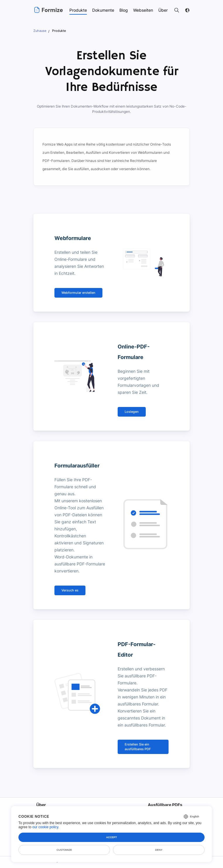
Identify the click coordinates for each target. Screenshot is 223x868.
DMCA (185, 864)
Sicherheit (168, 864)
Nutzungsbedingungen (94, 864)
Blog (123, 10)
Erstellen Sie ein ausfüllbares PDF (137, 740)
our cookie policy (45, 827)
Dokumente (103, 10)
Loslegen (131, 412)
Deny (159, 850)
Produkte (78, 10)
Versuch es (70, 583)
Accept (112, 837)
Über (41, 798)
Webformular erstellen (78, 293)
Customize (64, 850)
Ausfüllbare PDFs (165, 798)
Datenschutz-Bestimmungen (135, 864)
